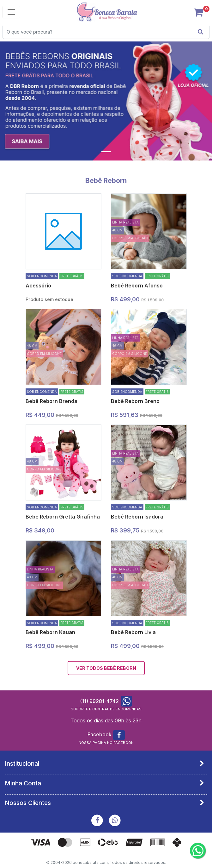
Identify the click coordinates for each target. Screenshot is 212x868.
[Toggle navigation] (11, 12)
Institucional (22, 764)
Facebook (100, 734)
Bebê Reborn (106, 181)
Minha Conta (23, 783)
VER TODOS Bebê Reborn (106, 668)
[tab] (106, 764)
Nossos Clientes (28, 803)
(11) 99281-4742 (99, 701)
